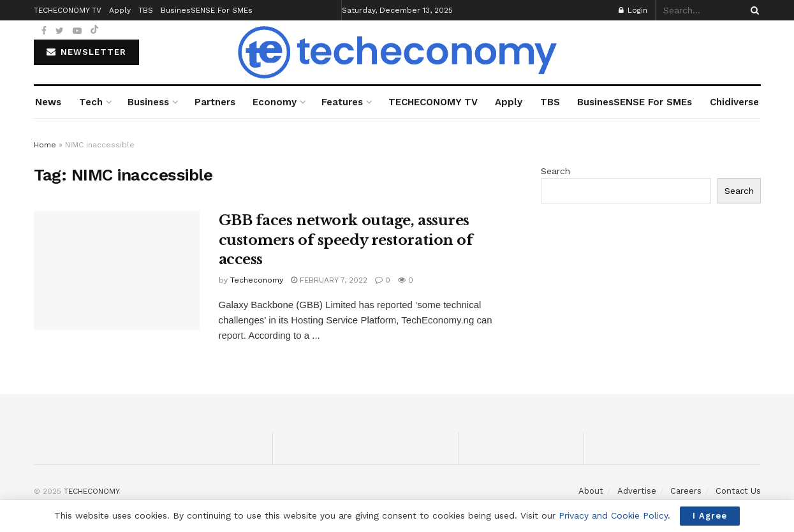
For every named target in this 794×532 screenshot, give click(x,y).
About (591, 491)
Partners (215, 102)
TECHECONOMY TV (433, 102)
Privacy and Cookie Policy (613, 515)
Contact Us (738, 491)
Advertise (637, 491)
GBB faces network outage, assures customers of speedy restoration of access (346, 240)
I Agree (710, 516)
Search (555, 171)
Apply (509, 102)
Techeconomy (257, 280)
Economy (275, 102)
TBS (550, 102)
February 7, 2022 (329, 280)
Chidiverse (734, 102)
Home (45, 145)
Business (148, 102)
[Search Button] (753, 10)
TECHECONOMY (91, 491)
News (48, 102)
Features (342, 102)
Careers (686, 491)
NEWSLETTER (86, 52)
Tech (91, 102)
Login (633, 10)
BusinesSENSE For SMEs (635, 102)
